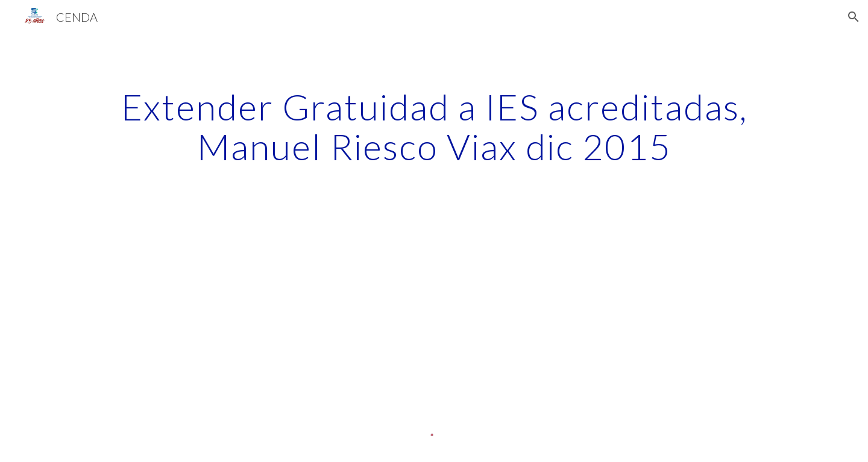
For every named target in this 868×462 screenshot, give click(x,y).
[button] (854, 17)
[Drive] (196, 306)
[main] (434, 126)
